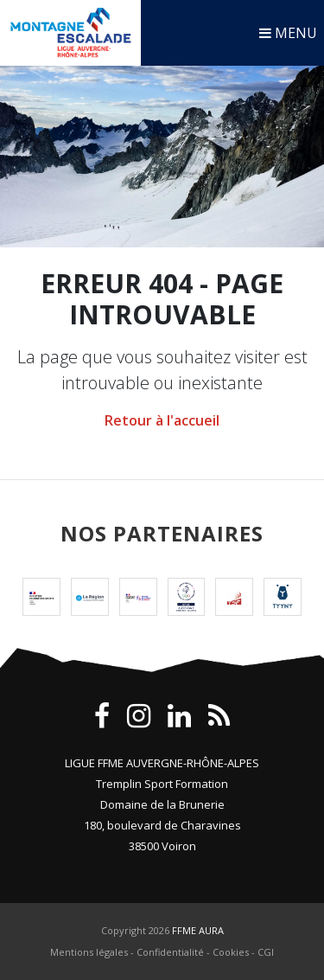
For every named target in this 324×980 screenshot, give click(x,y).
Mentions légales (89, 952)
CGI (266, 952)
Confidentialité (170, 952)
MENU (288, 33)
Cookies (231, 952)
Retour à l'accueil (162, 420)
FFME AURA (198, 930)
